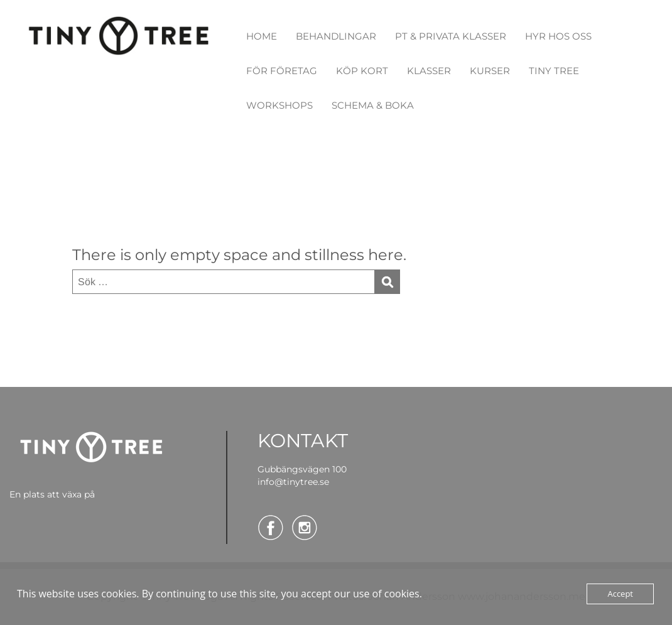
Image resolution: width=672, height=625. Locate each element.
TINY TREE (554, 71)
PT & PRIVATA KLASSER (451, 36)
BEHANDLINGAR (336, 36)
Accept (620, 594)
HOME (262, 36)
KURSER (490, 71)
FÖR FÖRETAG (282, 71)
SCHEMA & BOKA (373, 105)
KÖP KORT (362, 71)
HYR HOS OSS (558, 36)
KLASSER (429, 71)
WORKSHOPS (279, 105)
